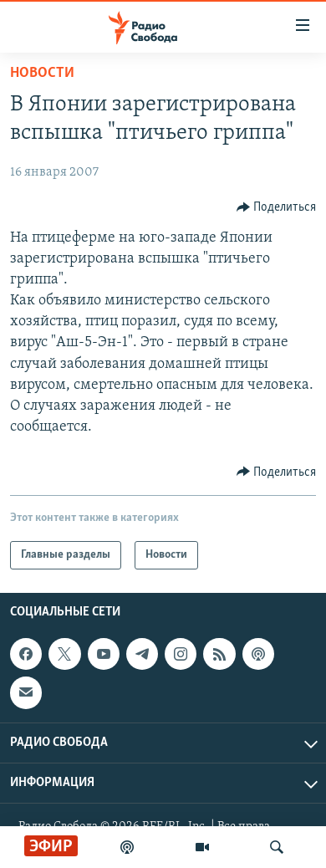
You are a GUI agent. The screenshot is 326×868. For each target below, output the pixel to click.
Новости (42, 73)
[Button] (277, 207)
